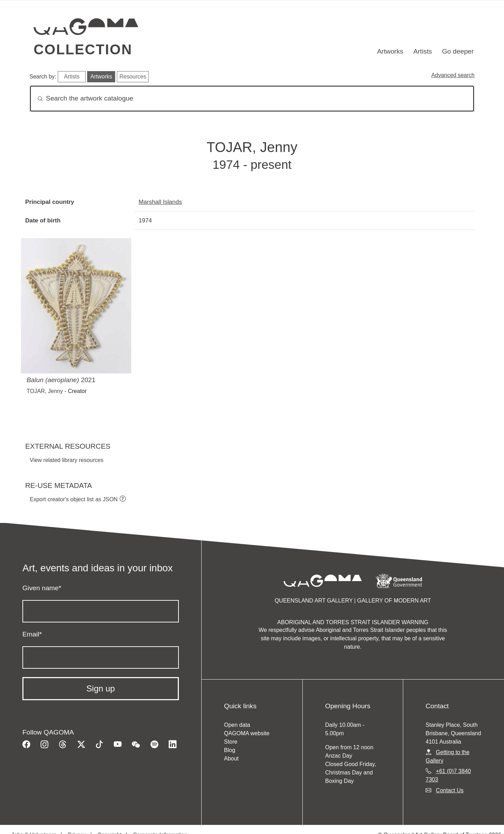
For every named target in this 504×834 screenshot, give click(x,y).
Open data (237, 725)
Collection (83, 49)
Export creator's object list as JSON (74, 499)
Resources (133, 77)
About (231, 759)
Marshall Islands (160, 202)
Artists (423, 51)
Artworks (390, 51)
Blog (230, 750)
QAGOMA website (247, 733)
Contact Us (450, 790)
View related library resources (66, 460)
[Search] (252, 99)
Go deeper (458, 51)
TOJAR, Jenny (45, 391)
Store (231, 742)
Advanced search (453, 75)
